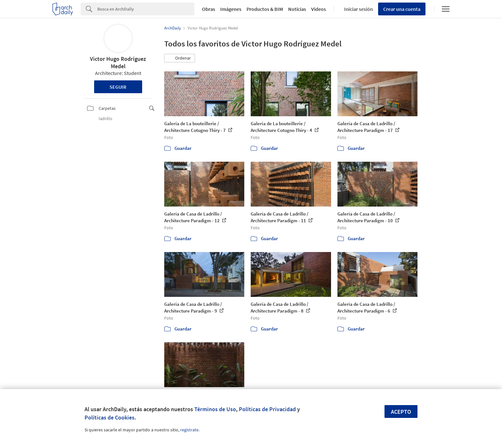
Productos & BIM (265, 9)
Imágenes (231, 9)
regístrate (189, 430)
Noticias (297, 9)
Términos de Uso (215, 409)
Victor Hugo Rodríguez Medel (118, 62)
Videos (319, 9)
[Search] (146, 9)
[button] (180, 58)
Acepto (401, 412)
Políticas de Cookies (109, 417)
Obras (209, 9)
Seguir (118, 87)
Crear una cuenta (402, 9)
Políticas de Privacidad (267, 409)
